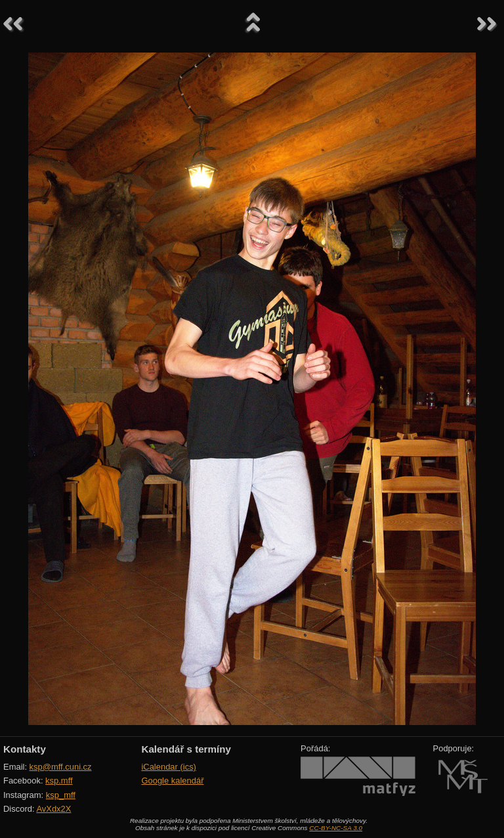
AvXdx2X (53, 809)
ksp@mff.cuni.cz (61, 767)
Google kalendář (172, 781)
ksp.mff (59, 781)
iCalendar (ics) (169, 767)
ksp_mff (61, 795)
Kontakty (25, 749)
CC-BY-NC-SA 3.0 (336, 828)
